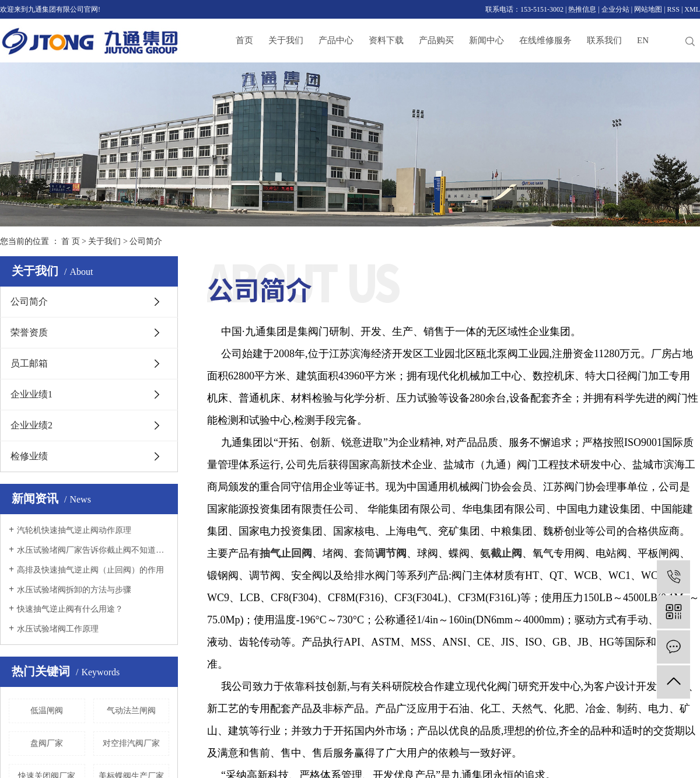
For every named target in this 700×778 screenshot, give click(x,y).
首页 (244, 40)
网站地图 (648, 9)
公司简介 (29, 301)
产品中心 (336, 40)
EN (643, 40)
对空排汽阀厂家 (131, 743)
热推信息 (582, 9)
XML (692, 9)
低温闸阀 (47, 711)
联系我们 (604, 40)
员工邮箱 (29, 363)
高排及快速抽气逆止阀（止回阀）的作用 (90, 570)
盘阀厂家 (47, 743)
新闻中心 (487, 40)
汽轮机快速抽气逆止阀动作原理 (74, 530)
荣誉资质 (29, 332)
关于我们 (286, 40)
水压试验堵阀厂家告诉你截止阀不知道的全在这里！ (93, 550)
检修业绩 (29, 456)
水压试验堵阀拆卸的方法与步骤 (74, 590)
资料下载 (386, 40)
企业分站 (615, 9)
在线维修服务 (545, 40)
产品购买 (436, 40)
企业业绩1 (32, 394)
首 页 (71, 241)
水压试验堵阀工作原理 (58, 629)
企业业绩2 (32, 425)
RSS (673, 9)
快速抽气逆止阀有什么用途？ (70, 609)
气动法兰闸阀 (131, 711)
